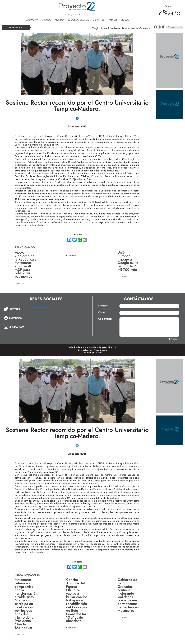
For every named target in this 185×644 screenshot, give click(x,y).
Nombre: (103, 306)
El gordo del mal (78, 20)
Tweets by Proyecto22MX (42, 308)
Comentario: (105, 319)
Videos (125, 20)
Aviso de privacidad (93, 352)
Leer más (20, 283)
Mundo (59, 20)
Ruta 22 (112, 20)
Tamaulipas (32, 20)
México (47, 20)
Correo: (103, 312)
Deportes (98, 20)
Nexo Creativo (100, 350)
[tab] (15, 309)
